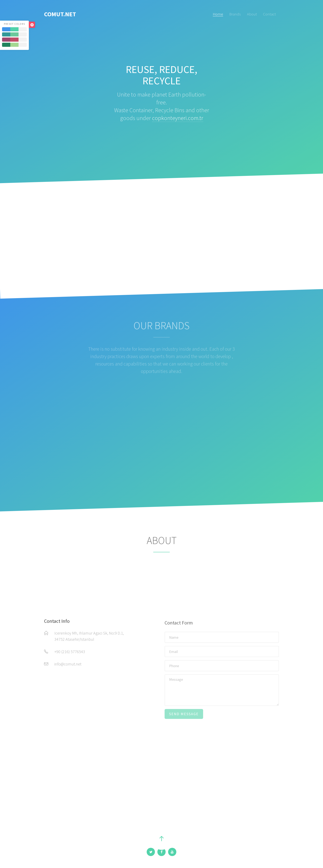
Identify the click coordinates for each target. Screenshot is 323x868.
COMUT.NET (60, 14)
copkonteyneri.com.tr (178, 120)
